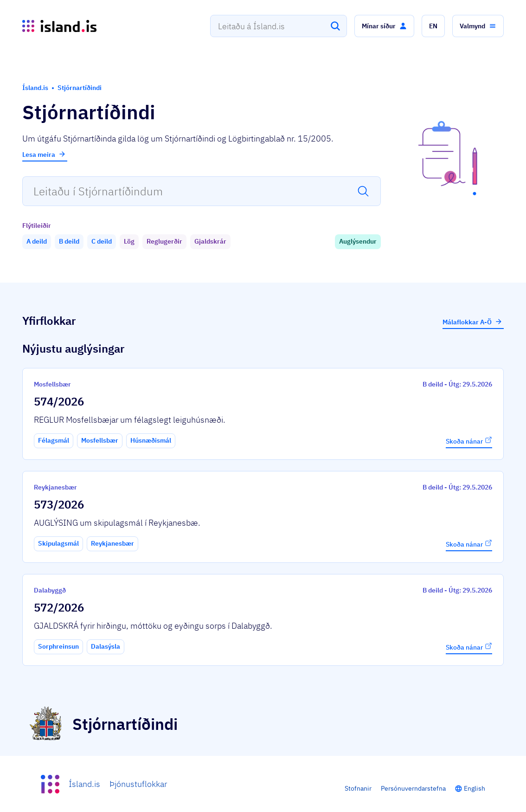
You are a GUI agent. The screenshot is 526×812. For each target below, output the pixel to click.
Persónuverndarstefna (413, 788)
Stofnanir (358, 788)
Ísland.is (84, 784)
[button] (384, 26)
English (475, 788)
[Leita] (335, 26)
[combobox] (279, 26)
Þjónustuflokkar (138, 784)
